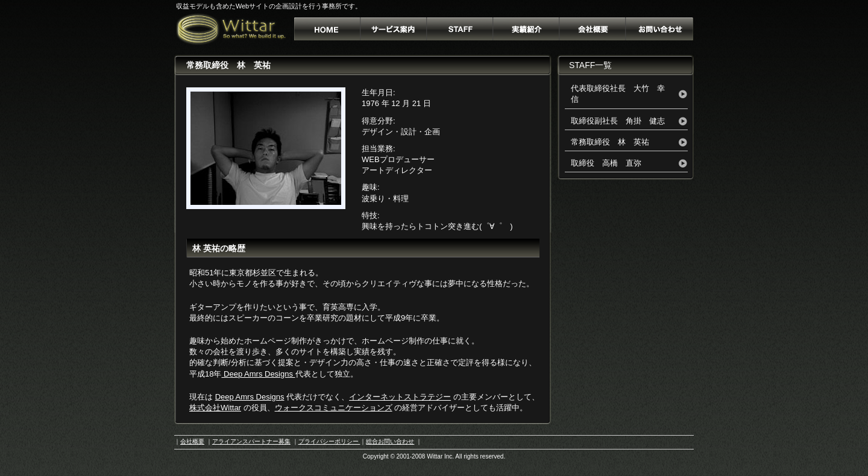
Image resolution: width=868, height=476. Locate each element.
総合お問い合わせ (390, 441)
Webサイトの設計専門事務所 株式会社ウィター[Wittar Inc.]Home (328, 29)
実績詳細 (527, 29)
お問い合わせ (659, 29)
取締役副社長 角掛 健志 (618, 121)
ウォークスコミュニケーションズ (334, 408)
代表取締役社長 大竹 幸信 (618, 94)
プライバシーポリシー (329, 441)
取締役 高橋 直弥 (606, 163)
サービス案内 (394, 29)
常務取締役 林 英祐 (610, 142)
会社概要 (593, 29)
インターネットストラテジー (400, 397)
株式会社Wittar (215, 408)
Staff (461, 29)
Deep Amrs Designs (258, 374)
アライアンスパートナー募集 (251, 441)
